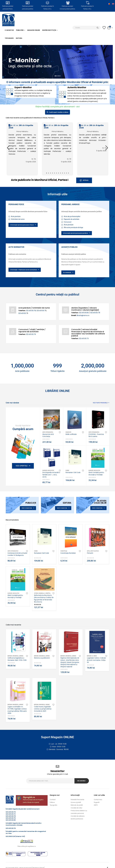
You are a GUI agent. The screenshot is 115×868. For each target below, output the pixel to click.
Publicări (20, 30)
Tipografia (53, 805)
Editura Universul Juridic (15, 656)
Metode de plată (77, 805)
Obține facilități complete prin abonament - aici (57, 107)
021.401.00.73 (84, 338)
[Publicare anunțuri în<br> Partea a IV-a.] (48, 3)
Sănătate (68, 432)
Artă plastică (95, 551)
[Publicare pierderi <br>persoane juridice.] (28, 3)
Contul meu (98, 800)
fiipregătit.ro (29, 797)
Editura (19, 38)
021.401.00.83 (84, 313)
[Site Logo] (8, 20)
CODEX (67, 470)
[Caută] (98, 28)
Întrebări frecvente (77, 800)
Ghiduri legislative (48, 470)
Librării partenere (77, 819)
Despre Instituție (49, 30)
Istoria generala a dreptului (43, 593)
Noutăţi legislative (23, 425)
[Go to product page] (52, 420)
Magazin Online (34, 30)
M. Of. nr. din (21, 127)
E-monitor (9, 30)
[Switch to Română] (109, 4)
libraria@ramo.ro (83, 315)
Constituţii (64, 551)
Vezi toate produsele (101, 403)
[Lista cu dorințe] (104, 28)
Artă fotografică (48, 432)
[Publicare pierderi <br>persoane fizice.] (8, 3)
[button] (107, 148)
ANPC (96, 805)
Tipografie (9, 38)
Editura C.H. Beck (92, 656)
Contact (53, 800)
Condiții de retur (77, 808)
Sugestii (97, 802)
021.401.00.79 (31, 334)
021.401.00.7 (41, 311)
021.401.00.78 (31, 311)
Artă (88, 551)
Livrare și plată (76, 802)
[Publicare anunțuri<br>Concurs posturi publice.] (67, 3)
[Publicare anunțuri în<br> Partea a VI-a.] (87, 3)
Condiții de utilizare (78, 816)
